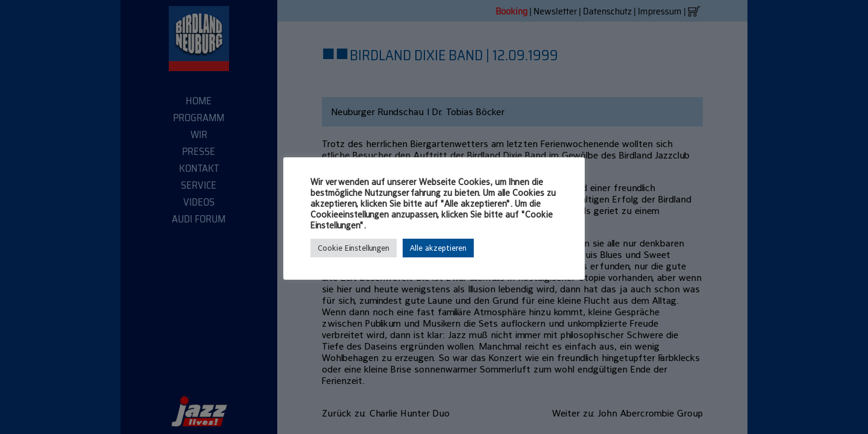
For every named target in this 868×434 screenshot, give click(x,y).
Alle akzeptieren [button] (438, 248)
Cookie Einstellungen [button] (354, 248)
